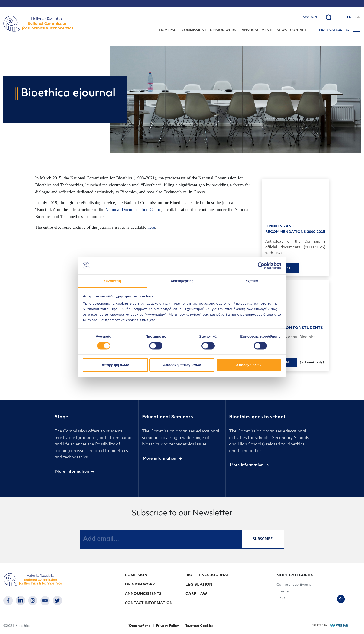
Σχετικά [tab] (252, 281)
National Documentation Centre (133, 210)
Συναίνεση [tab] (112, 281)
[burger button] (357, 30)
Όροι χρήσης (139, 626)
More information (72, 472)
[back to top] (341, 600)
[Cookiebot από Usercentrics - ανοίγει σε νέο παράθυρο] (261, 266)
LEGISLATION (199, 585)
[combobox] (298, 17)
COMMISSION (193, 30)
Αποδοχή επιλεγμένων (182, 365)
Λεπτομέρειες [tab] (182, 281)
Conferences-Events (294, 585)
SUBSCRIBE (263, 539)
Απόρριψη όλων (115, 365)
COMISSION (136, 575)
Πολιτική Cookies (199, 626)
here (151, 227)
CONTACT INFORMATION (149, 603)
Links (281, 598)
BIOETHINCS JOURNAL (207, 575)
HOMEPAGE (169, 30)
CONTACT (298, 30)
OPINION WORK (223, 30)
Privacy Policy (167, 626)
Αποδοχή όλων (249, 365)
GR (358, 18)
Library (283, 592)
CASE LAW (196, 594)
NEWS (282, 30)
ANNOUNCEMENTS (258, 30)
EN (349, 18)
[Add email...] (161, 539)
